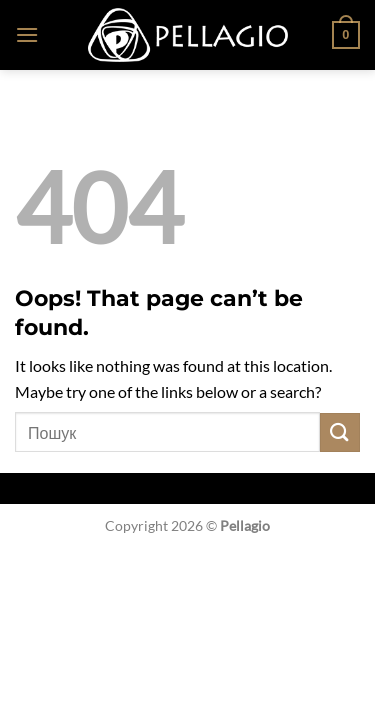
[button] (27, 34)
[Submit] (340, 432)
